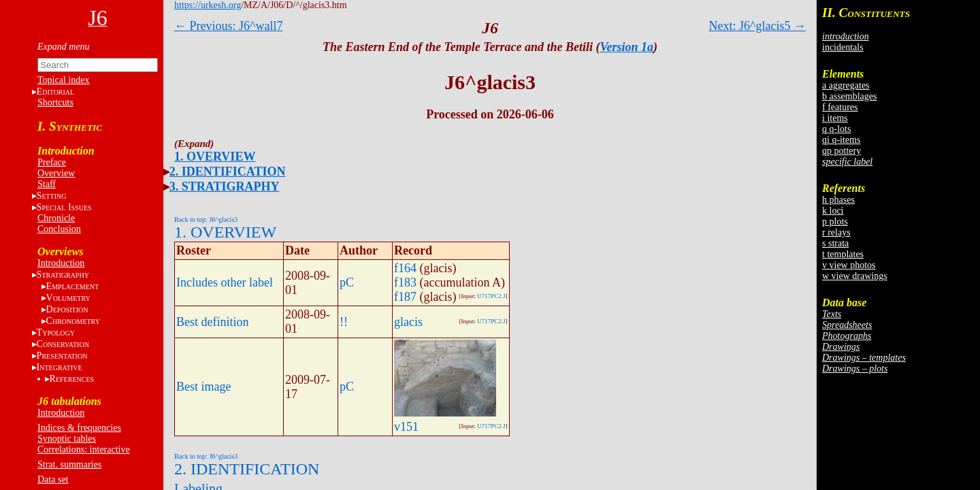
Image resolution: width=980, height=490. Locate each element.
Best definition (213, 322)
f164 (405, 268)
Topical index (63, 80)
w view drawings (855, 276)
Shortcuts (55, 102)
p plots (835, 222)
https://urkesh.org (208, 5)
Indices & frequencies (79, 428)
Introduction (61, 263)
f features (840, 107)
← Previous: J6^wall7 (228, 26)
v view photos (849, 265)
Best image (203, 387)
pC (347, 282)
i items (835, 118)
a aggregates (846, 85)
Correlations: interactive (84, 450)
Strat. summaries (69, 464)
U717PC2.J (491, 296)
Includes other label (225, 282)
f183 (405, 282)
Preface (52, 162)
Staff (47, 184)
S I (64, 207)
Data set (53, 479)
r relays (836, 232)
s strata (835, 243)
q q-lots (836, 129)
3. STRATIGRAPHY (225, 186)
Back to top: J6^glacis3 (206, 219)
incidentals (843, 47)
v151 (406, 427)
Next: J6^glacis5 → (757, 26)
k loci (833, 211)
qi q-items (841, 140)
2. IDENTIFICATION (228, 171)
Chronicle (56, 218)
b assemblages (849, 96)
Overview (56, 173)
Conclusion (59, 229)
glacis (408, 322)
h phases (838, 200)
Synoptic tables (67, 439)
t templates (843, 254)
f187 (405, 297)
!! (344, 322)
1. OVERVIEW (215, 157)
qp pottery (842, 151)
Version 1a (627, 47)
